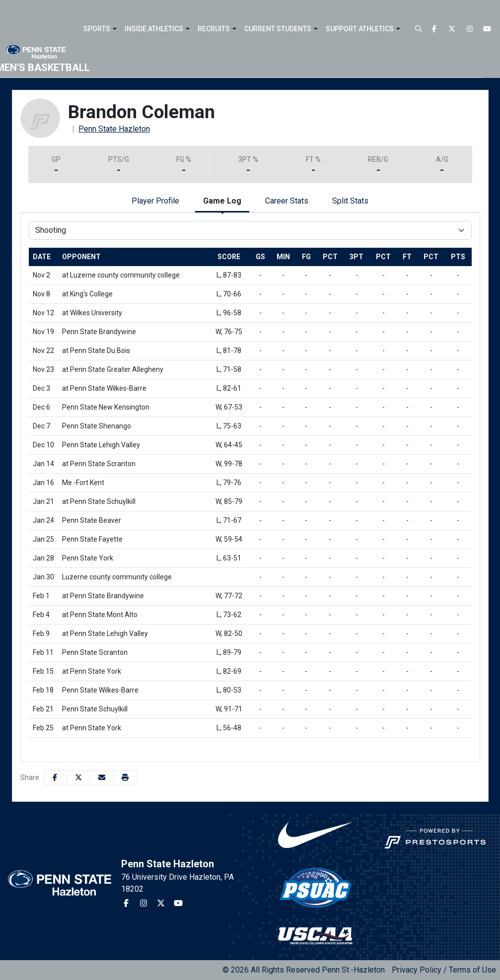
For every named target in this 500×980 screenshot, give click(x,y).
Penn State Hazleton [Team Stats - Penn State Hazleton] (114, 129)
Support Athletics (360, 29)
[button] (113, 29)
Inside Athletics (154, 29)
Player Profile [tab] (155, 201)
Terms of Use (472, 970)
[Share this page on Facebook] (55, 778)
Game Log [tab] (222, 201)
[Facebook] (434, 29)
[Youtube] (488, 29)
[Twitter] (452, 29)
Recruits (214, 29)
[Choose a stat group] (250, 230)
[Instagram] (470, 29)
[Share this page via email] (102, 778)
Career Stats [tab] (287, 201)
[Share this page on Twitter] (78, 778)
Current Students (278, 29)
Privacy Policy (417, 970)
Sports (97, 29)
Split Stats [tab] (350, 201)
